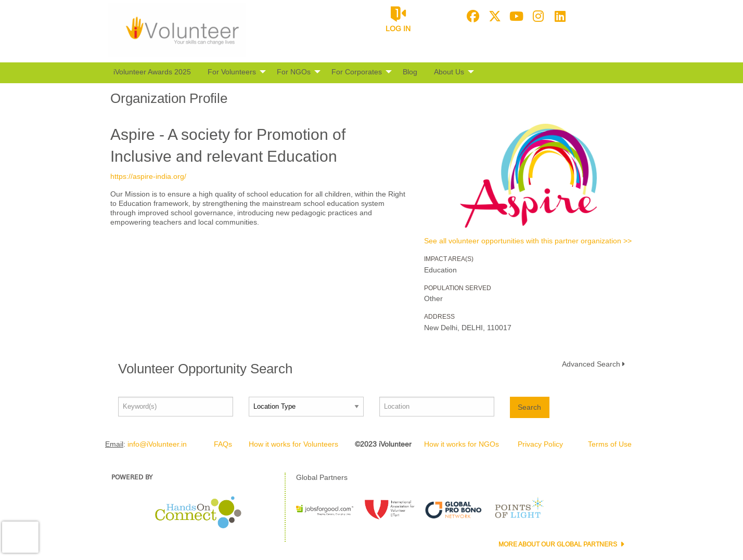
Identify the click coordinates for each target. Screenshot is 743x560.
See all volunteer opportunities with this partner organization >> (528, 241)
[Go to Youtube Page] (515, 16)
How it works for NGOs (462, 444)
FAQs (223, 444)
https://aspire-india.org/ (148, 176)
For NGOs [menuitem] (294, 72)
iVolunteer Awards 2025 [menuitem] (152, 72)
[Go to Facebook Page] (471, 16)
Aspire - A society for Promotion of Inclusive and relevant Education (228, 145)
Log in (398, 29)
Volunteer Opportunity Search (205, 369)
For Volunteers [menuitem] (232, 72)
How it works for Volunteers (293, 444)
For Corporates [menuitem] (357, 72)
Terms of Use (610, 444)
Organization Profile (169, 98)
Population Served (458, 288)
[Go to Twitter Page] (493, 16)
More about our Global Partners (559, 544)
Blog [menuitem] (410, 72)
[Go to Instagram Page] (537, 16)
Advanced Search (591, 364)
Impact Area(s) (449, 259)
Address (439, 317)
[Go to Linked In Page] (559, 16)
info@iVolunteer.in (157, 444)
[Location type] (306, 407)
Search (529, 407)
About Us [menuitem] (449, 72)
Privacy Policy (540, 444)
